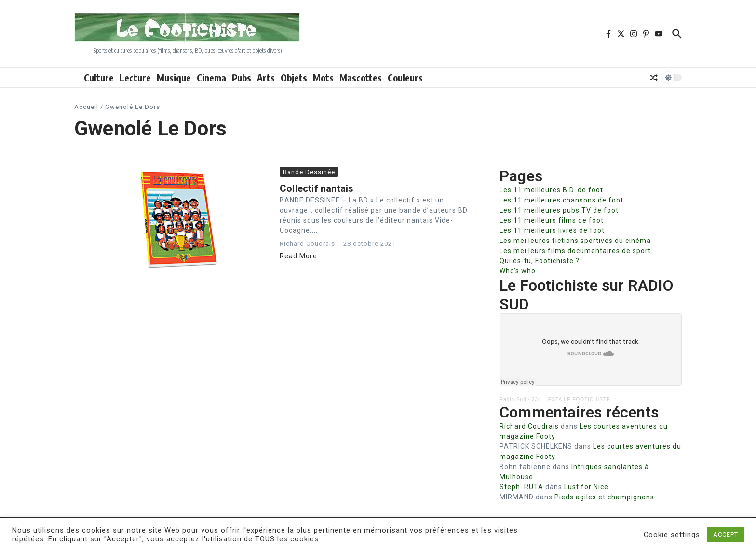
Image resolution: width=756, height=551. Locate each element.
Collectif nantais (317, 188)
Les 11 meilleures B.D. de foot (551, 190)
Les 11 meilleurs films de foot (552, 220)
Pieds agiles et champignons (604, 497)
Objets (294, 78)
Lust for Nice (586, 487)
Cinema (211, 78)
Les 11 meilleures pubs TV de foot (559, 210)
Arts (266, 78)
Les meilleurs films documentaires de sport (575, 251)
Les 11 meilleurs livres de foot (552, 230)
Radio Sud (513, 399)
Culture (99, 78)
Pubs (242, 78)
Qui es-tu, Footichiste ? (540, 261)
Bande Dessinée (309, 172)
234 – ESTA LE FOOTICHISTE (571, 399)
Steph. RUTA (521, 487)
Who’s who (518, 271)
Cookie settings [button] (672, 535)
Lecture (135, 78)
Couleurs (405, 78)
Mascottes (361, 78)
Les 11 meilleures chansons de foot (561, 200)
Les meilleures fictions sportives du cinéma (575, 241)
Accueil (86, 107)
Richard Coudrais (529, 426)
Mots (323, 78)
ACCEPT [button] (726, 534)
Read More (298, 256)
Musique (174, 78)
